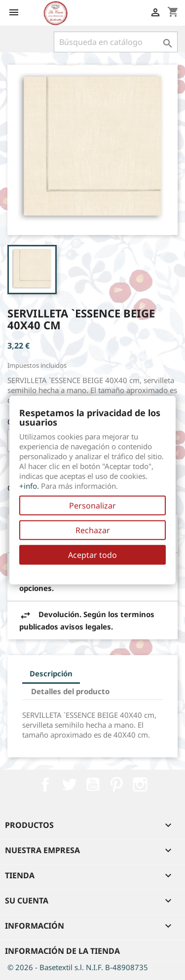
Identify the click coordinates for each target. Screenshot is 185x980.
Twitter (69, 784)
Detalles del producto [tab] (70, 691)
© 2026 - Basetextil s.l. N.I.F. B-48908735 (78, 967)
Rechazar (93, 530)
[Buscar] (116, 42)
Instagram (140, 784)
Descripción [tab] (51, 673)
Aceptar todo (92, 555)
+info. (29, 486)
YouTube (93, 784)
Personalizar (92, 506)
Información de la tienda (62, 951)
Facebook (45, 784)
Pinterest (116, 784)
